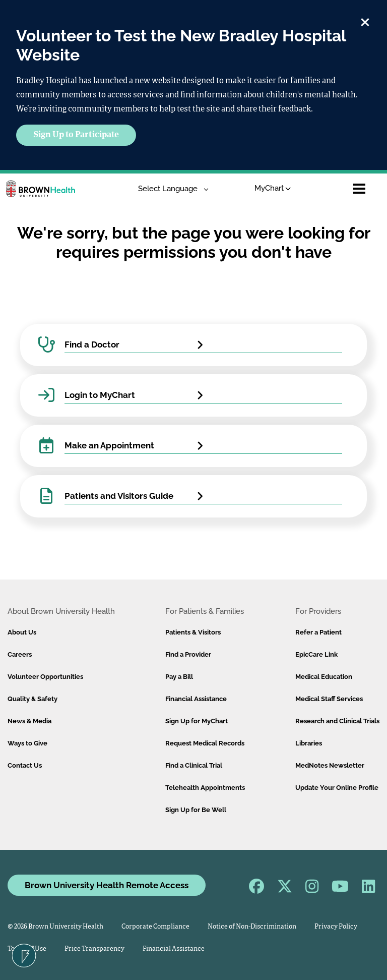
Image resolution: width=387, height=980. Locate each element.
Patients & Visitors (193, 632)
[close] (365, 21)
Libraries (309, 743)
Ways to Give (27, 743)
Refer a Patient (318, 632)
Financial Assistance (196, 699)
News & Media (29, 721)
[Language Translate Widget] (170, 189)
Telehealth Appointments (205, 788)
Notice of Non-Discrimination (252, 927)
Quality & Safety (33, 699)
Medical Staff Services (329, 699)
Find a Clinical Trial (194, 765)
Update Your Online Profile (337, 788)
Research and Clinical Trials (337, 721)
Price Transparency (94, 949)
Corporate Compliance (155, 927)
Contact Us (25, 765)
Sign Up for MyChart (197, 721)
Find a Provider (188, 654)
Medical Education (324, 677)
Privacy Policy (336, 927)
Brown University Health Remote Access (107, 885)
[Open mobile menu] (359, 189)
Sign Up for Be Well (196, 810)
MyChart (273, 188)
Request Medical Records (205, 743)
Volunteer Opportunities (45, 677)
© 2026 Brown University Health (55, 927)
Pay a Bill (179, 677)
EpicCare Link (316, 654)
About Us (22, 632)
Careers (20, 654)
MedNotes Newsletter (330, 765)
